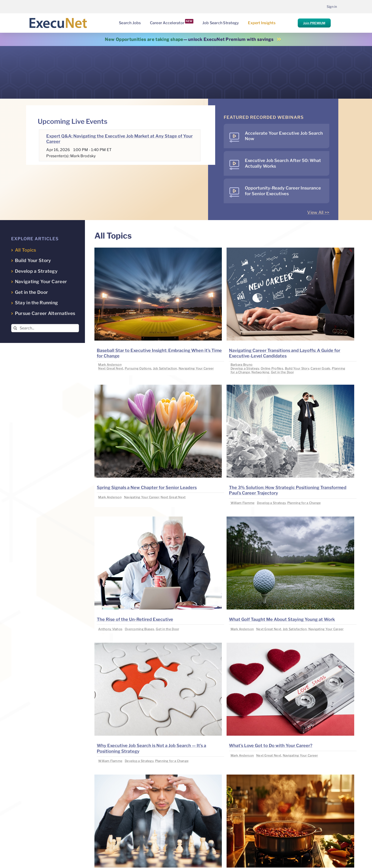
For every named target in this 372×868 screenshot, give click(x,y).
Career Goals (320, 368)
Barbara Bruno (242, 365)
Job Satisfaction (165, 368)
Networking (260, 372)
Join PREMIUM (314, 23)
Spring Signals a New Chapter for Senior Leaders (147, 487)
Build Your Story (297, 368)
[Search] (15, 328)
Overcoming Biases (140, 629)
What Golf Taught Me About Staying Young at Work (282, 619)
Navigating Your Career (196, 368)
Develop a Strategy (245, 368)
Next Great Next (111, 368)
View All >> (318, 212)
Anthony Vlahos (110, 629)
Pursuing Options (138, 368)
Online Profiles (272, 368)
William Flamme (243, 503)
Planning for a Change (304, 503)
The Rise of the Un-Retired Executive (135, 619)
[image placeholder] (158, 250)
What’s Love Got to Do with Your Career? (271, 746)
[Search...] (45, 328)
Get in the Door (283, 372)
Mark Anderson (110, 365)
